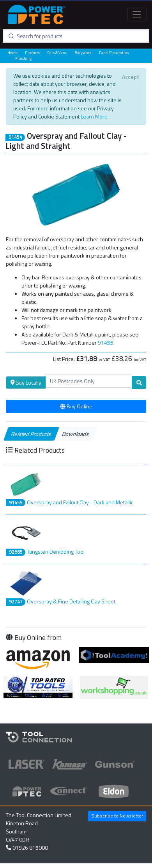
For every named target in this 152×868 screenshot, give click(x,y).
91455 (106, 342)
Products (32, 53)
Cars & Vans (57, 53)
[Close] (130, 77)
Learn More (94, 116)
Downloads (76, 434)
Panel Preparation (114, 53)
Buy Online (76, 406)
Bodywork (83, 53)
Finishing (23, 58)
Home (12, 53)
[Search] (89, 381)
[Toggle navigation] (137, 15)
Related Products (31, 434)
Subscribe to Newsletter (117, 816)
